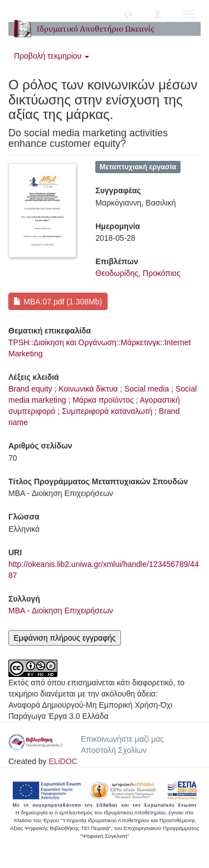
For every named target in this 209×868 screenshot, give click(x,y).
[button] (128, 14)
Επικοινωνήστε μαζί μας (122, 739)
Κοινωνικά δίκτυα (88, 389)
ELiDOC (63, 761)
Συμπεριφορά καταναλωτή (107, 411)
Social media (147, 389)
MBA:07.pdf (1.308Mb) (58, 302)
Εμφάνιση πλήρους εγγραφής (64, 638)
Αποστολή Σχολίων (114, 750)
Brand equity (30, 389)
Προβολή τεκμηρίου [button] (52, 56)
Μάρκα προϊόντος (103, 400)
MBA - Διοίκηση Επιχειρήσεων (61, 611)
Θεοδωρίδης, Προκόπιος (138, 273)
